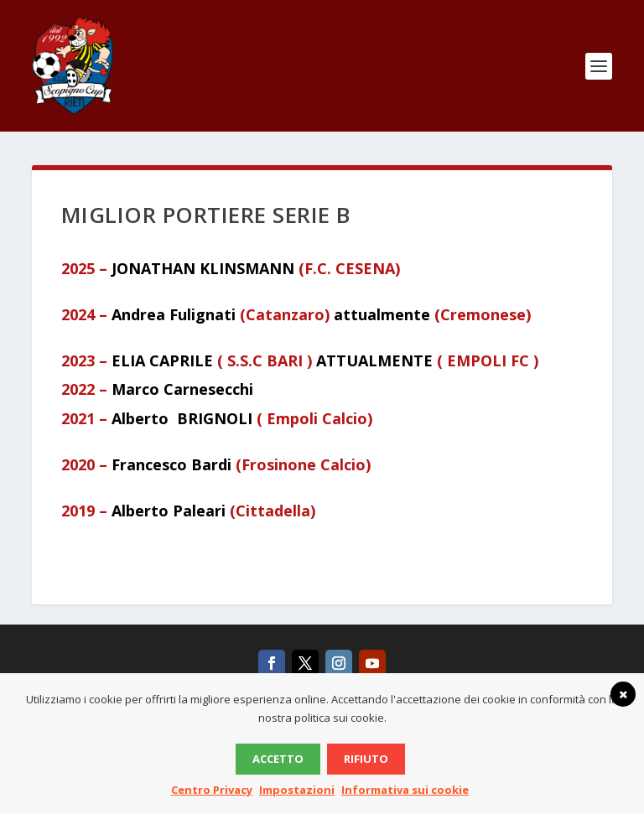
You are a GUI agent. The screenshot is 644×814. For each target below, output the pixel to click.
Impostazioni (297, 790)
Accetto (278, 759)
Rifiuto (366, 759)
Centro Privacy (212, 790)
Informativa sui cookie (405, 790)
